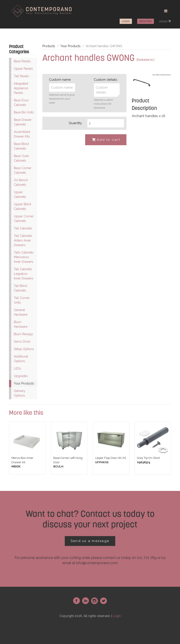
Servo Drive (22, 342)
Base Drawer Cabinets (23, 122)
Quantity (75, 123)
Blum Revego (23, 334)
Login (126, 21)
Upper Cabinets (20, 194)
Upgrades (21, 376)
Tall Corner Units (22, 300)
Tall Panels (21, 76)
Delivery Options (20, 393)
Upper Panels (23, 69)
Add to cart (106, 140)
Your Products (24, 383)
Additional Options (21, 359)
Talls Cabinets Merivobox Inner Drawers (24, 257)
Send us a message (90, 541)
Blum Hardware (21, 324)
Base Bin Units (24, 112)
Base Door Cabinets (21, 103)
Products (49, 46)
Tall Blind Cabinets (20, 288)
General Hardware (21, 312)
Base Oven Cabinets (21, 158)
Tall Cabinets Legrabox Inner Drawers (24, 274)
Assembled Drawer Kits (22, 134)
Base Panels (22, 61)
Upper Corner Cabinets (24, 219)
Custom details (105, 80)
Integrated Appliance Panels (21, 88)
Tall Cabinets (23, 228)
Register (146, 21)
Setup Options (24, 349)
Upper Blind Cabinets (22, 207)
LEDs (17, 369)
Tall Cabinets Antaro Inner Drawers (23, 240)
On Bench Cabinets (21, 182)
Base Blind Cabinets (21, 146)
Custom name (60, 80)
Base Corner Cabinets (23, 170)
